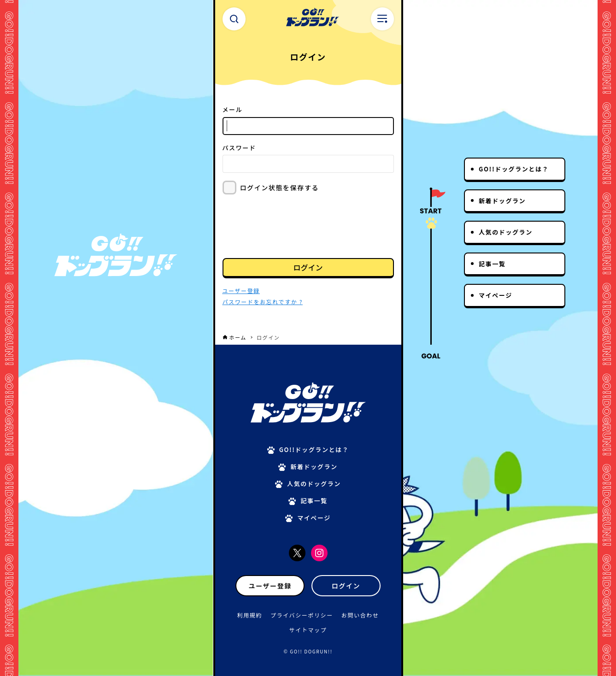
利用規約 (250, 615)
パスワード (239, 148)
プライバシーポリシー (302, 615)
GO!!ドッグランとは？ (514, 169)
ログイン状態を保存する (280, 188)
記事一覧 (492, 264)
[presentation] (293, 225)
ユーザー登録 (270, 586)
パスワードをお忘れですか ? (263, 302)
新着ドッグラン (502, 201)
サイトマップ (308, 630)
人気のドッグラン (506, 232)
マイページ (496, 295)
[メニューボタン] (382, 19)
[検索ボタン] (234, 19)
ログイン (308, 267)
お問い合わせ (360, 615)
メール (233, 109)
